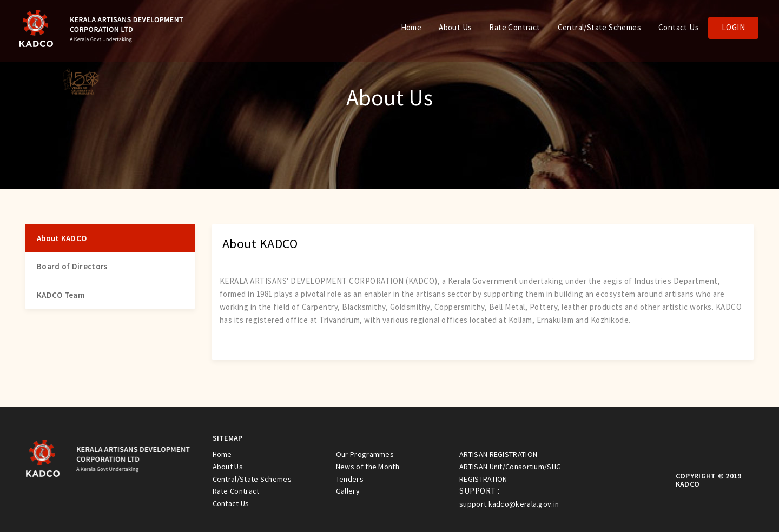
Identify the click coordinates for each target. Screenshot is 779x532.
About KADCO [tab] (62, 238)
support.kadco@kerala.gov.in (509, 504)
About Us (455, 27)
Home (411, 27)
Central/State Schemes (599, 27)
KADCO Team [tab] (61, 295)
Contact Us (679, 27)
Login (733, 27)
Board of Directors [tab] (72, 266)
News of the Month (368, 467)
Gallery (348, 491)
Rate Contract (514, 27)
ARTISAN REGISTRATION (498, 454)
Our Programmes (365, 454)
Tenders (350, 479)
